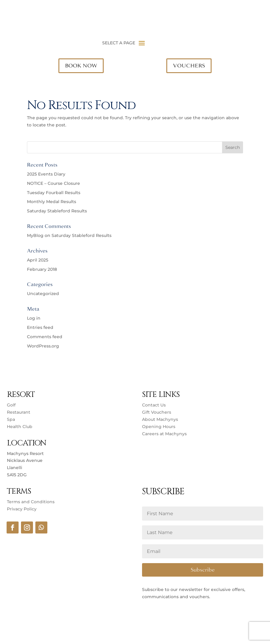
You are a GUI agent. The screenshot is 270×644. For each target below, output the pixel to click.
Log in (34, 318)
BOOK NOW (81, 66)
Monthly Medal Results (52, 202)
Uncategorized (43, 294)
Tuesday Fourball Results (54, 193)
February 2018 (42, 269)
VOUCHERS (189, 66)
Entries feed (40, 327)
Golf (11, 405)
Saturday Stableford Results (57, 211)
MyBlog (35, 235)
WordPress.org (43, 346)
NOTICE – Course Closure (53, 183)
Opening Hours (159, 427)
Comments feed (45, 337)
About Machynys (160, 419)
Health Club (20, 427)
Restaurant (19, 412)
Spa (11, 419)
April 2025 (38, 260)
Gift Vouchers (157, 412)
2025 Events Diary (46, 174)
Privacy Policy (22, 509)
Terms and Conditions (31, 502)
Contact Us (154, 405)
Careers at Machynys (165, 434)
